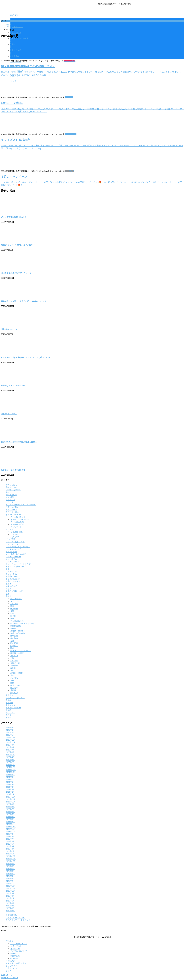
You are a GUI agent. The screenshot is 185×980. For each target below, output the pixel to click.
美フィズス (10, 705)
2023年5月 (10, 814)
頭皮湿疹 (14, 688)
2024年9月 (10, 775)
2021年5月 (10, 874)
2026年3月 (10, 730)
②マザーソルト (12, 487)
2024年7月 (10, 780)
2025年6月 (10, 752)
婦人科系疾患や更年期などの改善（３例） (28, 66)
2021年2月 (10, 881)
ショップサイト (12, 966)
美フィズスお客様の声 (15, 140)
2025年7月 (10, 750)
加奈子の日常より (13, 579)
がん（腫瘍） (16, 599)
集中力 (13, 680)
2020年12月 (11, 886)
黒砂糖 (8, 718)
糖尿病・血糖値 (17, 653)
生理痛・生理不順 (18, 631)
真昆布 (8, 700)
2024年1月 (10, 794)
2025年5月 (10, 755)
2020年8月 (10, 896)
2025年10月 (11, 742)
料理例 (8, 589)
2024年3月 (10, 789)
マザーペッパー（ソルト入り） (19, 564)
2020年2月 (10, 911)
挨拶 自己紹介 (12, 586)
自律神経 (14, 666)
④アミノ (9, 492)
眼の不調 (14, 643)
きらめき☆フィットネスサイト (19, 920)
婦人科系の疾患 (17, 621)
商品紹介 (9, 941)
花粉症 (13, 668)
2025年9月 (10, 745)
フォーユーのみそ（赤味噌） (18, 547)
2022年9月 (10, 834)
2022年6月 (10, 841)
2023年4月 (10, 817)
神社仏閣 (9, 703)
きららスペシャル (18, 517)
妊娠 (12, 618)
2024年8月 (10, 777)
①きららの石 (70, 61)
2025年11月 (11, 740)
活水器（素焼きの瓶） (15, 591)
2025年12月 (11, 737)
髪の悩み (14, 693)
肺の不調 (14, 661)
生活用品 (14, 958)
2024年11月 (11, 770)
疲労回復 (14, 636)
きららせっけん (12, 512)
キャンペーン (11, 510)
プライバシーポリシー (15, 918)
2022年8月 (10, 836)
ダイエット (15, 601)
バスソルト (15, 534)
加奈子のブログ (12, 576)
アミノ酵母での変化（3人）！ (14, 217)
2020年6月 (10, 901)
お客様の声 (10, 961)
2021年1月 (10, 884)
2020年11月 (11, 888)
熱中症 (13, 628)
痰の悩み (14, 638)
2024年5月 (10, 784)
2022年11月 (11, 829)
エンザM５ (70, 171)
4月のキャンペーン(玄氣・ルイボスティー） (20, 245)
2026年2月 (10, 732)
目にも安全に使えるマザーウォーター (17, 273)
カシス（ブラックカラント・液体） (21, 505)
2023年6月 (10, 812)
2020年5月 (10, 903)
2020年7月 (10, 898)
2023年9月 (10, 804)
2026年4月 (10, 728)
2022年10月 (11, 832)
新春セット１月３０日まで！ (13, 470)
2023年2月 (10, 822)
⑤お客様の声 (71, 134)
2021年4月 (10, 876)
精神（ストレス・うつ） (21, 651)
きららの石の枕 (17, 522)
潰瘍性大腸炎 (16, 626)
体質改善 (14, 609)
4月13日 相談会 (12, 103)
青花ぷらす (10, 713)
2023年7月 (10, 809)
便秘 (12, 611)
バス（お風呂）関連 (14, 532)
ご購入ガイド (11, 968)
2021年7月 (10, 869)
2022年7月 (10, 839)
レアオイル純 (11, 571)
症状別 (8, 596)
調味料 (8, 710)
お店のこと (10, 500)
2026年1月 (10, 735)
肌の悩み (14, 656)
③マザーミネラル (13, 490)
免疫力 (13, 614)
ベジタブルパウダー (14, 549)
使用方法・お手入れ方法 (16, 963)
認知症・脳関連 (17, 673)
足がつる (14, 678)
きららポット (16, 527)
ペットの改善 (11, 552)
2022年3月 (10, 849)
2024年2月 (10, 792)
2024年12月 (11, 767)
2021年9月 (10, 864)
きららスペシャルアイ (20, 519)
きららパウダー (17, 524)
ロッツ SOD (12, 574)
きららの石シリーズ (14, 515)
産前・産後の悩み (18, 633)
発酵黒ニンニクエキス (15, 698)
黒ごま (8, 715)
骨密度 (13, 690)
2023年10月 (11, 802)
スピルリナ (10, 529)
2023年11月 (11, 799)
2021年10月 (11, 861)
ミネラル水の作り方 (19, 951)
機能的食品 (15, 956)
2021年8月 (10, 866)
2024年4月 (10, 787)
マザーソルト (16, 946)
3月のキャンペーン (9, 329)
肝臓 (12, 658)
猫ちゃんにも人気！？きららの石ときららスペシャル (24, 301)
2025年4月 (10, 757)
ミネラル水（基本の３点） (17, 567)
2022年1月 (10, 854)
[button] (92, 975)
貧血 (12, 675)
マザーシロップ (12, 562)
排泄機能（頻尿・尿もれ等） (23, 623)
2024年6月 (10, 782)
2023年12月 (11, 797)
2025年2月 (10, 762)
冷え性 (13, 616)
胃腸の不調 (15, 663)
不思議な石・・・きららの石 (13, 386)
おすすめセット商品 (19, 944)
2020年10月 (11, 891)
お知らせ (69, 97)
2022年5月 (10, 844)
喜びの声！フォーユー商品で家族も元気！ (19, 442)
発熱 (12, 641)
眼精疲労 (14, 646)
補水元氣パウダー (13, 708)
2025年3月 (10, 760)
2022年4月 (10, 846)
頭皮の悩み (15, 685)
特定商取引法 (11, 915)
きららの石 (16, 33)
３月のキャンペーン (14, 177)
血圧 (12, 670)
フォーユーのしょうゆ (15, 542)
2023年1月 (10, 824)
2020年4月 (10, 906)
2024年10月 (11, 772)
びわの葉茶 (10, 539)
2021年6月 (10, 871)
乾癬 (12, 606)
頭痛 (12, 683)
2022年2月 (10, 851)
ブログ (8, 971)
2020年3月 (10, 908)
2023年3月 (10, 819)
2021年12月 (11, 856)
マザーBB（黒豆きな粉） (16, 554)
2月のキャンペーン (9, 414)
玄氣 (8, 594)
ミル (8, 569)
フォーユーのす (12, 544)
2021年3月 (10, 879)
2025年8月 (10, 747)
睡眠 (12, 648)
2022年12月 (11, 827)
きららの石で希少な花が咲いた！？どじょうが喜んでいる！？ (27, 357)
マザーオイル (11, 559)
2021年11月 (11, 859)
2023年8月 (10, 807)
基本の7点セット (13, 581)
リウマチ (14, 604)
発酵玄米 (9, 695)
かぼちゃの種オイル (14, 507)
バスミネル (15, 537)
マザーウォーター (13, 557)
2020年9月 (10, 893)
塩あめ (8, 584)
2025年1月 (10, 765)
